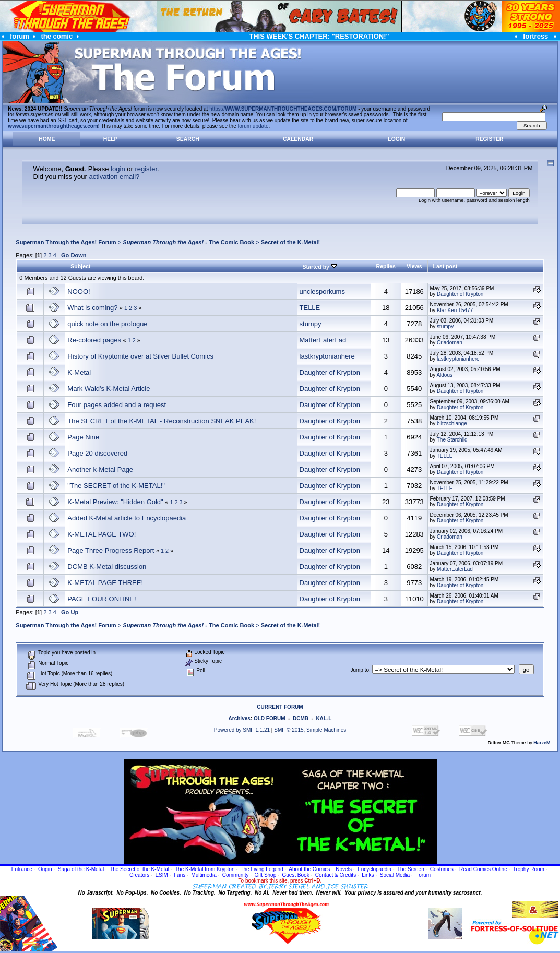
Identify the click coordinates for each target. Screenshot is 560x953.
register (146, 169)
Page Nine (83, 437)
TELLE (310, 308)
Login (396, 139)
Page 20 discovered (97, 453)
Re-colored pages (94, 340)
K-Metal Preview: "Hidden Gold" (115, 502)
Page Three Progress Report (111, 550)
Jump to (360, 670)
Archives (240, 718)
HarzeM (542, 743)
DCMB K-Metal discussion (107, 567)
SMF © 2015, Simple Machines (310, 730)
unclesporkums (322, 291)
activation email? (114, 177)
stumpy (311, 324)
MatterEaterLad (323, 340)
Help (111, 139)
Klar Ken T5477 (455, 310)
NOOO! (79, 291)
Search (188, 139)
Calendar (298, 139)
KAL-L (324, 718)
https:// (283, 109)
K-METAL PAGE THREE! (105, 583)
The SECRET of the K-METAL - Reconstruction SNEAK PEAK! (162, 421)
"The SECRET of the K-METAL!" (116, 486)
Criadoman (450, 343)
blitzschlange (452, 424)
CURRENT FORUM (280, 707)
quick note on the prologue (107, 324)
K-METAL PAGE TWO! (102, 534)
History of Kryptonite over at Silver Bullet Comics (140, 356)
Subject (80, 266)
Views (414, 266)
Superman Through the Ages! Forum (66, 242)
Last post (445, 266)
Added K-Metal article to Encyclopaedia (127, 518)
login (118, 169)
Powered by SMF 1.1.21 (242, 730)
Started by (320, 267)
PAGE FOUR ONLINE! (102, 599)
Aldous (444, 375)
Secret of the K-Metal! (291, 242)
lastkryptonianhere (327, 356)
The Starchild (452, 440)
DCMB (301, 718)
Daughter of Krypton (460, 294)
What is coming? (92, 308)
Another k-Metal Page (100, 469)
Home (47, 139)
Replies (386, 266)
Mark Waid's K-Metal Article (109, 389)
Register (489, 139)
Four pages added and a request (117, 405)
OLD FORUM (270, 718)
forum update (253, 126)
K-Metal (79, 372)
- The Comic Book (188, 242)
